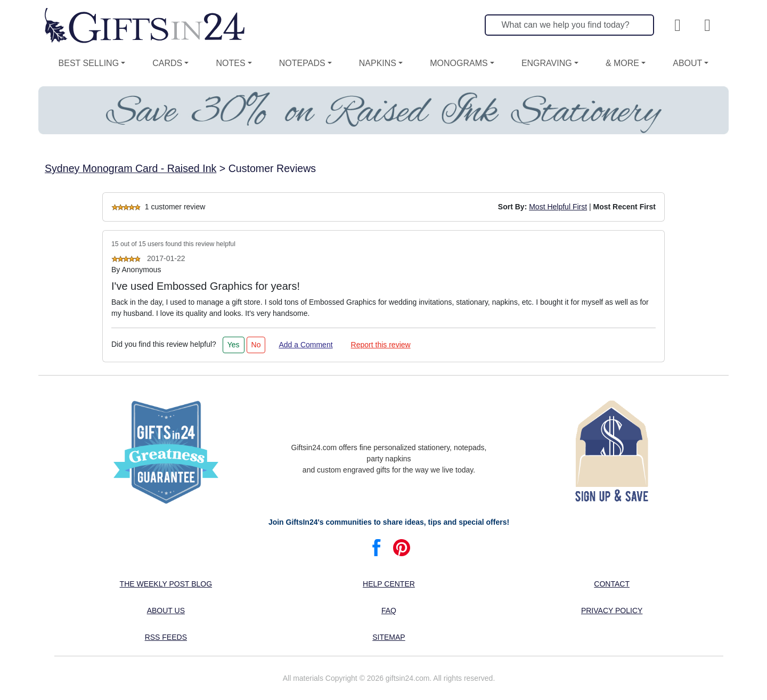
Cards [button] (167, 63)
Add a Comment (305, 345)
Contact (612, 584)
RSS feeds (166, 637)
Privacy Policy (612, 611)
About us (166, 611)
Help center (389, 584)
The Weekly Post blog (166, 584)
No (256, 345)
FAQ (389, 611)
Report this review (381, 345)
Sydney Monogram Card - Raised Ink (130, 168)
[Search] (569, 25)
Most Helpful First (558, 207)
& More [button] (622, 63)
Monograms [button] (459, 63)
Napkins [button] (378, 63)
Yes (234, 345)
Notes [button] (230, 63)
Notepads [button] (302, 63)
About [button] (687, 63)
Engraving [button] (547, 63)
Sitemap (389, 637)
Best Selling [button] (89, 63)
